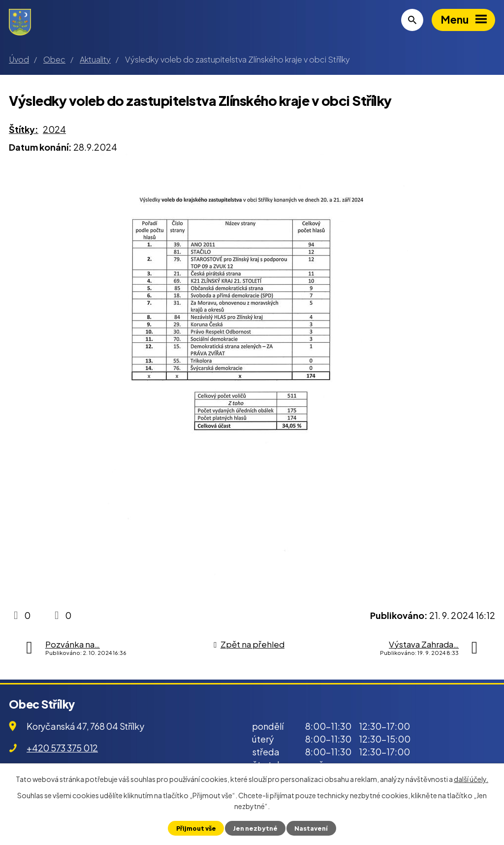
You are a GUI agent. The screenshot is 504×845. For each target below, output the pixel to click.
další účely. (471, 779)
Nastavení (311, 828)
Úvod (19, 59)
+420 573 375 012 (62, 748)
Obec (54, 59)
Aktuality (95, 59)
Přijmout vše (196, 828)
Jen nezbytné (255, 828)
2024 (54, 129)
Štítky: (24, 129)
